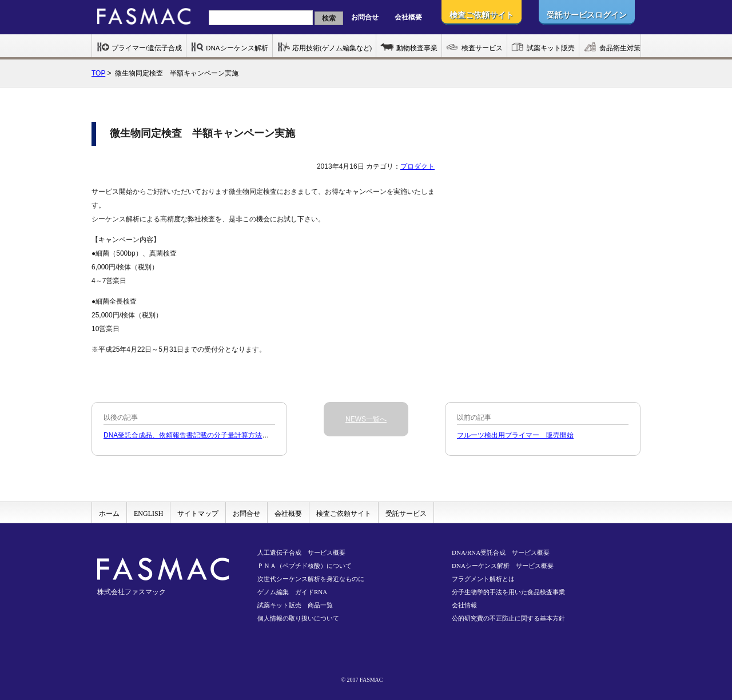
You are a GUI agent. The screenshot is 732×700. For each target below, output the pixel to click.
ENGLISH (148, 514)
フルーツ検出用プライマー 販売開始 (515, 435)
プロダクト (417, 166)
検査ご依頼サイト (344, 514)
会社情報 (464, 605)
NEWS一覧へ (366, 419)
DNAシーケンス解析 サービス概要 (503, 566)
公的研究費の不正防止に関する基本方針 (508, 618)
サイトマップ (198, 514)
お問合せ (365, 17)
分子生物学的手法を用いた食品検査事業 (508, 592)
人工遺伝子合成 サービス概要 (301, 552)
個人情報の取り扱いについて (298, 618)
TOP (98, 73)
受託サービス (406, 514)
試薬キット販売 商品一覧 (295, 605)
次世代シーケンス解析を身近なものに (311, 579)
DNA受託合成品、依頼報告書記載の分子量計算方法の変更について (207, 435)
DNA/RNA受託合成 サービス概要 (501, 552)
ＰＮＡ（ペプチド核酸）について (305, 566)
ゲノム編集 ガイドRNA (292, 592)
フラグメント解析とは (483, 579)
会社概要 (408, 17)
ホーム (109, 514)
